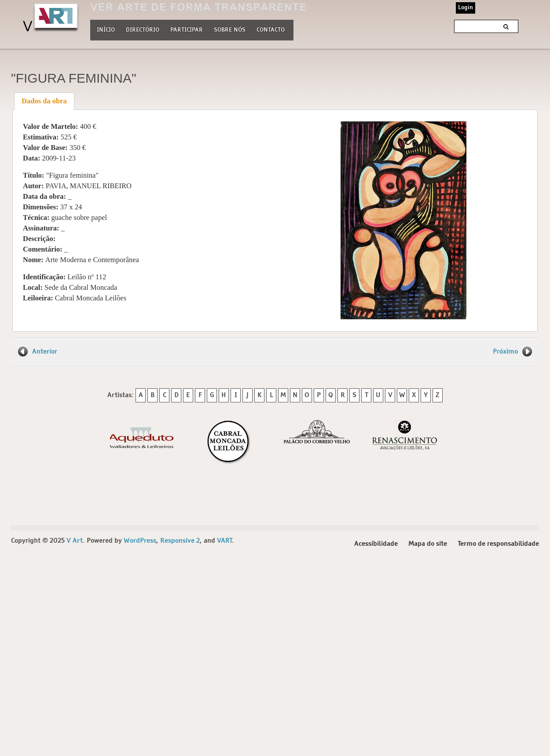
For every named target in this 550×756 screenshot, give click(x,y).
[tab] (44, 101)
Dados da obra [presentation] (44, 101)
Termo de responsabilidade (498, 544)
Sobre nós (230, 29)
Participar (187, 30)
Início (106, 30)
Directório (143, 29)
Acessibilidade (376, 544)
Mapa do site (428, 544)
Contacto (271, 30)
